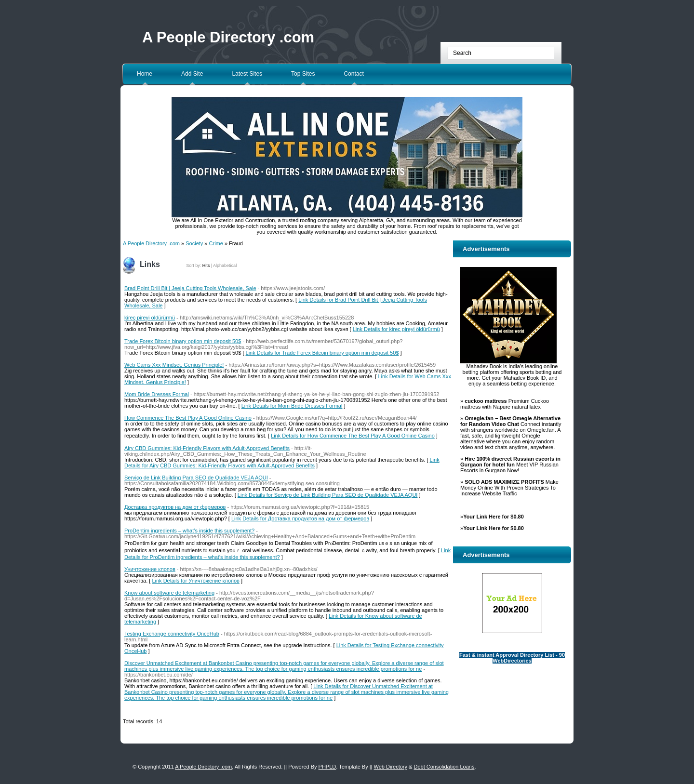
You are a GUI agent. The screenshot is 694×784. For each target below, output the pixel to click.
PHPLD (327, 767)
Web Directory (391, 767)
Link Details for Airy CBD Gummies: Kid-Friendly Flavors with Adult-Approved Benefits (282, 463)
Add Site (192, 74)
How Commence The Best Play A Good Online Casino (188, 418)
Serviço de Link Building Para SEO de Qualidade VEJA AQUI (196, 478)
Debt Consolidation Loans (444, 767)
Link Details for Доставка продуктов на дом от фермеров (300, 518)
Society (194, 243)
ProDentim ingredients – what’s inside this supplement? (189, 531)
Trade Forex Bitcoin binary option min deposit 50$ (183, 341)
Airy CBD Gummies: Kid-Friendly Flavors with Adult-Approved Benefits (207, 448)
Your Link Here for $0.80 (494, 517)
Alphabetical (225, 266)
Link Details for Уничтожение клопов (196, 581)
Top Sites (303, 74)
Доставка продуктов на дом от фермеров (175, 507)
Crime (216, 243)
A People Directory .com (228, 37)
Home (145, 74)
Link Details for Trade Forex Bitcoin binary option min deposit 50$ (322, 353)
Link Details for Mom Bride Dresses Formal (292, 406)
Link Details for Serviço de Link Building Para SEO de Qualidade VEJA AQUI (328, 495)
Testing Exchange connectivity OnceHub (172, 634)
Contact (354, 74)
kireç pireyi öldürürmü (150, 318)
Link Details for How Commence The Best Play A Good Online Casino (353, 436)
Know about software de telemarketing (169, 593)
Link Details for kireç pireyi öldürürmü (396, 329)
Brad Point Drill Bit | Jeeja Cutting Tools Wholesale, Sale (190, 288)
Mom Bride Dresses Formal (157, 394)
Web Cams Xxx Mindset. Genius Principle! (174, 365)
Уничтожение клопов (150, 569)
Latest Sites (247, 74)
